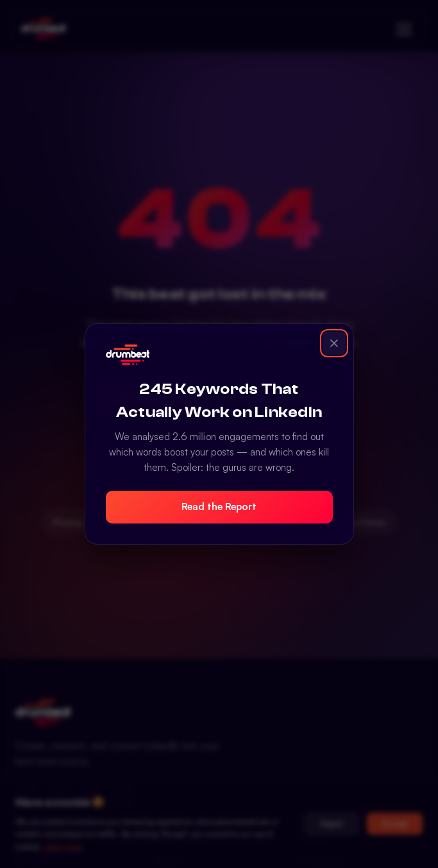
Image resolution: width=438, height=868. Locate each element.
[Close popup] (334, 343)
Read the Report (219, 506)
